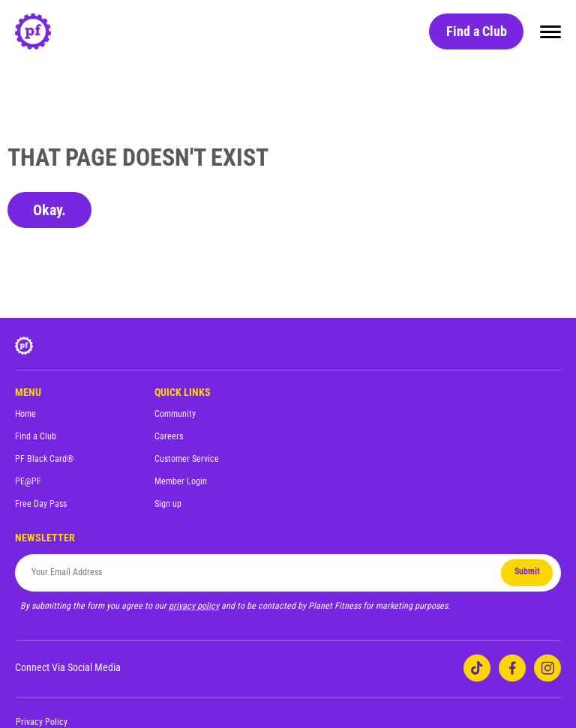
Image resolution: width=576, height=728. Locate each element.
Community (175, 414)
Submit (527, 571)
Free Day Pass (41, 504)
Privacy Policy (42, 722)
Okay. (49, 210)
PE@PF (28, 481)
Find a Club (477, 31)
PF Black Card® (44, 459)
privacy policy (194, 606)
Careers (169, 436)
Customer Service (187, 459)
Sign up (168, 504)
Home (25, 414)
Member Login (181, 481)
